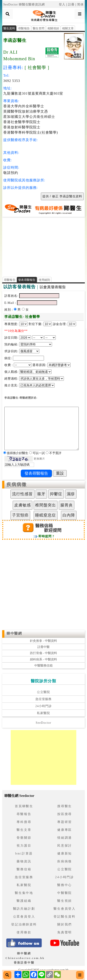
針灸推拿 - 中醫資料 (43, 641)
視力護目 (24, 846)
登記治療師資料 (24, 924)
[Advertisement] (43, 245)
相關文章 (68, 28)
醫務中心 (65, 885)
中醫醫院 (65, 893)
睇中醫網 (14, 633)
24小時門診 (43, 706)
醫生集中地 (24, 893)
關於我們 (65, 924)
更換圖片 (39, 459)
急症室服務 (43, 699)
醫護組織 (24, 901)
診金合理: (60, 324)
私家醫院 (43, 713)
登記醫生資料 (65, 917)
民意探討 (65, 846)
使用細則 (44, 280)
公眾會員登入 (24, 917)
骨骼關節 (24, 838)
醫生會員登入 (65, 909)
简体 (80, 4)
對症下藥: (36, 324)
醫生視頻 (65, 901)
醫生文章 (24, 830)
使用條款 (24, 932)
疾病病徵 (17, 485)
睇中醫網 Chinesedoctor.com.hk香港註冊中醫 (25, 958)
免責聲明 (65, 932)
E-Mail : (11, 303)
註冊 (71, 4)
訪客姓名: (11, 296)
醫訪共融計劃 (24, 909)
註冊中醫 (43, 647)
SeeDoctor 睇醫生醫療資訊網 (24, 4)
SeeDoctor (43, 723)
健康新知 (65, 854)
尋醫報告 (24, 28)
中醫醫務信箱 (43, 666)
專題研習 (65, 822)
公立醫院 (43, 692)
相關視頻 (53, 28)
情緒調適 (65, 838)
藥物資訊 (24, 861)
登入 (62, 4)
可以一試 (39, 453)
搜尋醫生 (65, 806)
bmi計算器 (24, 854)
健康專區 (65, 830)
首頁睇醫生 (24, 806)
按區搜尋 (65, 814)
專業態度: (12, 324)
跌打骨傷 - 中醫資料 (43, 653)
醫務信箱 (24, 869)
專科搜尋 (24, 822)
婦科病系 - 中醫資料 (43, 659)
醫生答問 (39, 28)
